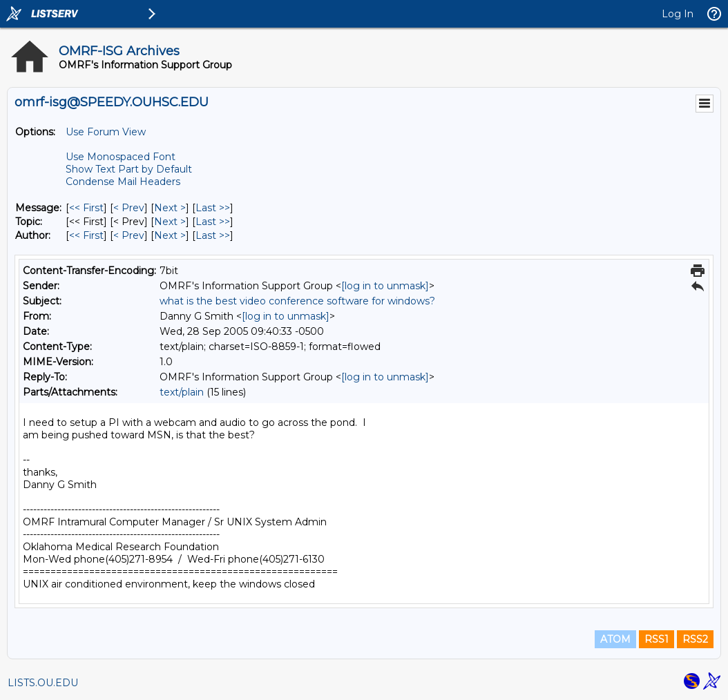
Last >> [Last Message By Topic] (213, 222)
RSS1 (657, 639)
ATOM (615, 639)
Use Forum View (106, 132)
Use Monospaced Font (121, 157)
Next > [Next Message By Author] (170, 235)
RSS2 (695, 639)
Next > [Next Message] (170, 208)
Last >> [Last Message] (213, 208)
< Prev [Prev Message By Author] (129, 235)
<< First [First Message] (86, 208)
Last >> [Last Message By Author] (213, 235)
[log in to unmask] (385, 286)
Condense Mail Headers (123, 182)
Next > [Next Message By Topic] (170, 222)
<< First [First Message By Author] (86, 235)
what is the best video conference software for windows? (297, 301)
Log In (678, 14)
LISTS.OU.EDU (43, 683)
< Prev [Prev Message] (129, 208)
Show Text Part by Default (129, 169)
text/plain (182, 392)
